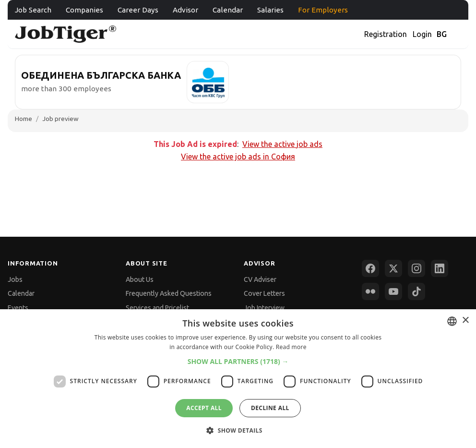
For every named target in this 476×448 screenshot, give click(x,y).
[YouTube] (393, 291)
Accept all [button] (204, 408)
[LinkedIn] (440, 268)
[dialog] (238, 379)
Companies (84, 10)
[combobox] (452, 321)
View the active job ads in (238, 157)
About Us (140, 279)
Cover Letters (264, 293)
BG (442, 34)
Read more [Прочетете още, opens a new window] (291, 347)
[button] (238, 361)
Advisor (185, 10)
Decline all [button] (270, 408)
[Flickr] (370, 291)
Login (422, 34)
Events (18, 308)
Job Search (33, 10)
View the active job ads (282, 144)
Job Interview (264, 308)
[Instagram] (416, 268)
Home (24, 119)
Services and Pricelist (157, 308)
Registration (386, 34)
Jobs (15, 279)
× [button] (465, 321)
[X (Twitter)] (393, 268)
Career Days (138, 10)
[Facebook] (370, 268)
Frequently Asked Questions (169, 293)
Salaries (270, 10)
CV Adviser (260, 279)
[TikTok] (416, 291)
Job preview (60, 119)
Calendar (228, 10)
